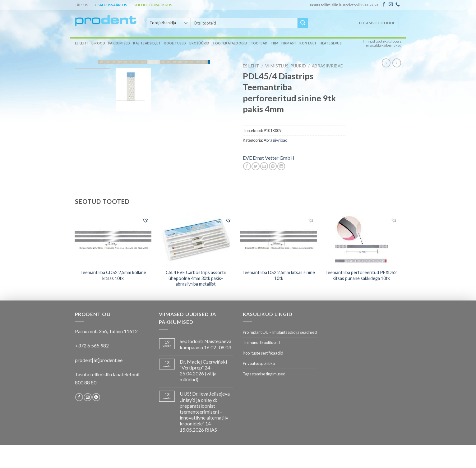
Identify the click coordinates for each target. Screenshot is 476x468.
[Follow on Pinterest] (96, 397)
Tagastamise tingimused (264, 374)
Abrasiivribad (328, 66)
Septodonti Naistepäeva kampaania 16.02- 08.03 (206, 344)
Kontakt (308, 43)
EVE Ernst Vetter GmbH (269, 158)
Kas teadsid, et (147, 43)
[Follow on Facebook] (384, 5)
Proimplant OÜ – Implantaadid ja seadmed (280, 332)
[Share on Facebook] (247, 166)
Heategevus (331, 43)
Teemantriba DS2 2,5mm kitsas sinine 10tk (279, 275)
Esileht (82, 43)
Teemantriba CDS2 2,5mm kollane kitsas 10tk (113, 275)
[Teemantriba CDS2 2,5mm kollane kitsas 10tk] (113, 239)
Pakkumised (119, 43)
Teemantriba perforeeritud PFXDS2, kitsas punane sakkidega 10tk (361, 275)
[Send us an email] (391, 5)
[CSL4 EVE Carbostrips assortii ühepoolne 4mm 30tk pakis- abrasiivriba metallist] (196, 240)
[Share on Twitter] (255, 166)
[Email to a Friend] (264, 166)
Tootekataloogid (230, 43)
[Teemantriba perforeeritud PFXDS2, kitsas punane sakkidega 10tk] (361, 240)
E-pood (98, 43)
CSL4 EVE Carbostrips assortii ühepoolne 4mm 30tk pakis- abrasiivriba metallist (196, 278)
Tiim (274, 43)
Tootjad (259, 43)
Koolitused (175, 43)
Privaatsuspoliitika (259, 363)
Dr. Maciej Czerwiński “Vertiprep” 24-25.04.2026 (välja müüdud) (203, 371)
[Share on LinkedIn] (281, 166)
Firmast (289, 43)
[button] (146, 220)
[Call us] (398, 5)
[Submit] (303, 23)
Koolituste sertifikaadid (263, 353)
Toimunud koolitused (261, 342)
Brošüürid (199, 43)
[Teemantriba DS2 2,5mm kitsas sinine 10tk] (279, 239)
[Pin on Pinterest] (273, 166)
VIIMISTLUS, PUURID (286, 66)
